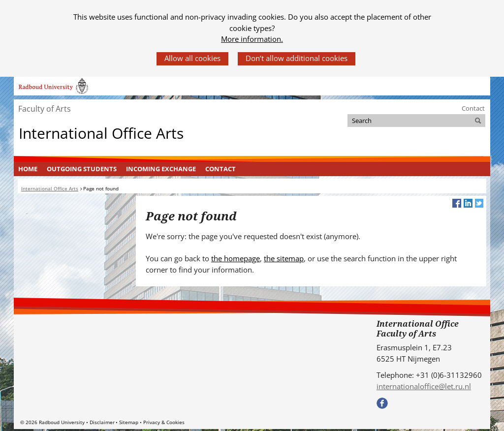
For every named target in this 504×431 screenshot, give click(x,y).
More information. (252, 39)
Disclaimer (102, 422)
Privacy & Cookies (164, 422)
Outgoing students (82, 169)
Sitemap (129, 422)
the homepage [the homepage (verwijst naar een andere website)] (236, 258)
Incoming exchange (161, 169)
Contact (473, 108)
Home (28, 169)
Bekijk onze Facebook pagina (382, 403)
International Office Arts (101, 133)
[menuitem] (28, 169)
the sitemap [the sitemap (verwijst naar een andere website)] (284, 258)
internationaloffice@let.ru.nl (424, 386)
